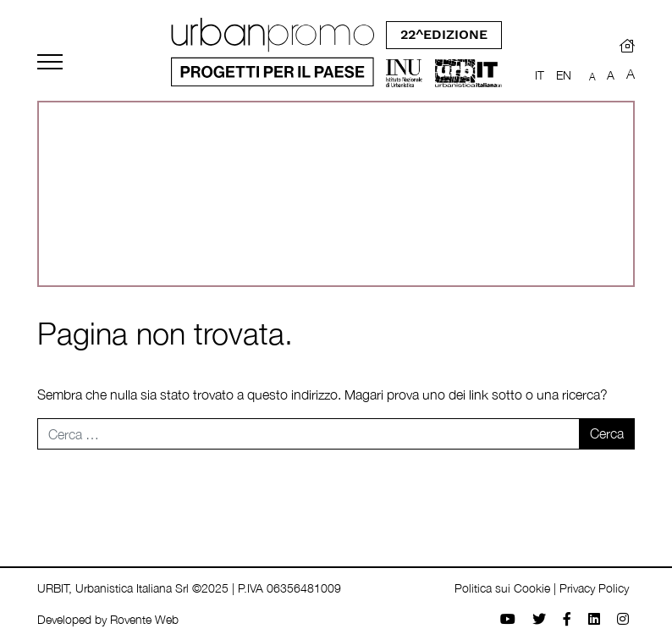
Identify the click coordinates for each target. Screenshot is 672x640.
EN (564, 75)
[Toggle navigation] (50, 62)
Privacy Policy (594, 588)
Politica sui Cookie (502, 588)
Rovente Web (144, 619)
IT (540, 75)
